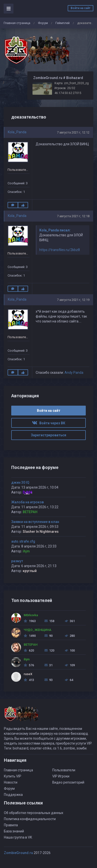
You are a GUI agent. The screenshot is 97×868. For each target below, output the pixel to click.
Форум (43, 23)
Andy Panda (74, 373)
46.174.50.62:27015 (68, 93)
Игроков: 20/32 (65, 88)
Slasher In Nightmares (41, 532)
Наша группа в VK (18, 837)
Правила (11, 825)
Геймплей (63, 23)
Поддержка (13, 795)
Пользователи (64, 770)
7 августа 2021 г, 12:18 (73, 216)
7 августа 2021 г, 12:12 (73, 132)
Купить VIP (13, 776)
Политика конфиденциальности (30, 819)
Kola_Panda (17, 132)
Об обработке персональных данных (34, 813)
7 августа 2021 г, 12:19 (73, 300)
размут (17, 561)
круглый (30, 571)
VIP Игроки (61, 776)
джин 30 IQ (20, 482)
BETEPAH (30, 512)
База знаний (14, 831)
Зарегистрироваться (48, 435)
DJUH (27, 492)
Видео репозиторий (68, 782)
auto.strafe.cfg (23, 541)
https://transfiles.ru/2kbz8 (60, 250)
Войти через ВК (49, 423)
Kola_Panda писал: (55, 230)
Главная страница (17, 23)
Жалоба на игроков (27, 502)
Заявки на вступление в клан (35, 522)
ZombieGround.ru (18, 853)
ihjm (26, 551)
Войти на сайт (81, 8)
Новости (11, 782)
